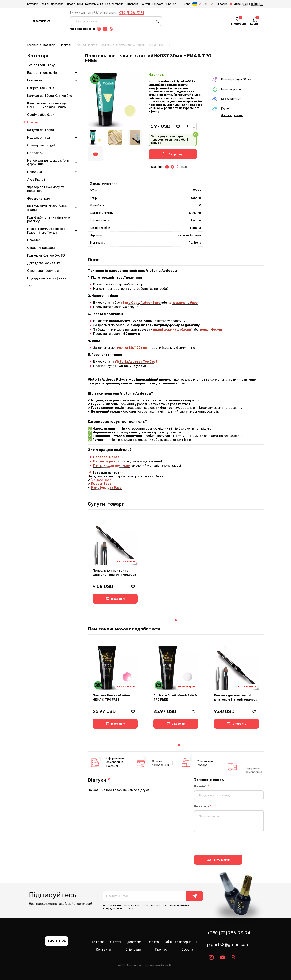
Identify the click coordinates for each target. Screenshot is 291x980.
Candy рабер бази (41, 115)
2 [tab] (179, 745)
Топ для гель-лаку (41, 65)
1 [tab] (176, 620)
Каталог (32, 4)
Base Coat (131, 303)
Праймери (35, 240)
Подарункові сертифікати (47, 278)
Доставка (57, 4)
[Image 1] (95, 137)
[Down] (194, 128)
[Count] (187, 126)
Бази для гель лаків (42, 73)
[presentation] (224, 844)
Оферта (187, 950)
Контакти (158, 4)
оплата (238, 115)
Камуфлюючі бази (41, 130)
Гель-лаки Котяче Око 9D (46, 255)
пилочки (132, 348)
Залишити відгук (218, 860)
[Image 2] (115, 137)
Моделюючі (36, 153)
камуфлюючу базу (183, 303)
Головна (33, 45)
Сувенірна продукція (43, 271)
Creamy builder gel (41, 145)
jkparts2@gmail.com (228, 944)
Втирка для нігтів (41, 88)
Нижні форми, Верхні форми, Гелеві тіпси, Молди (49, 231)
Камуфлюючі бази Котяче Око (50, 96)
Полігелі (65, 45)
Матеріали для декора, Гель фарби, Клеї (48, 162)
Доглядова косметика (44, 263)
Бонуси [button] (145, 4)
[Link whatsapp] (112, 29)
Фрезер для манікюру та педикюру (46, 189)
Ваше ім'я (201, 786)
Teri (30, 286)
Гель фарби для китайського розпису (48, 219)
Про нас (171, 4)
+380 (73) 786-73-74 (131, 13)
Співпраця (132, 4)
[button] (231, 4)
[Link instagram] (100, 29)
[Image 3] (135, 137)
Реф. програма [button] (114, 4)
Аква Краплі (36, 179)
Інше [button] (184, 167)
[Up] (194, 125)
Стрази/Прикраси (41, 248)
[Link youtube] (106, 29)
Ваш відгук (203, 806)
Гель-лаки (35, 80)
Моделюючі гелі (39, 138)
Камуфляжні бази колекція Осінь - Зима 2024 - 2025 (47, 105)
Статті (44, 4)
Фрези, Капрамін (40, 198)
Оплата (70, 4)
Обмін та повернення (90, 4)
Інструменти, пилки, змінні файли (48, 208)
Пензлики (35, 172)
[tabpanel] (115, 562)
